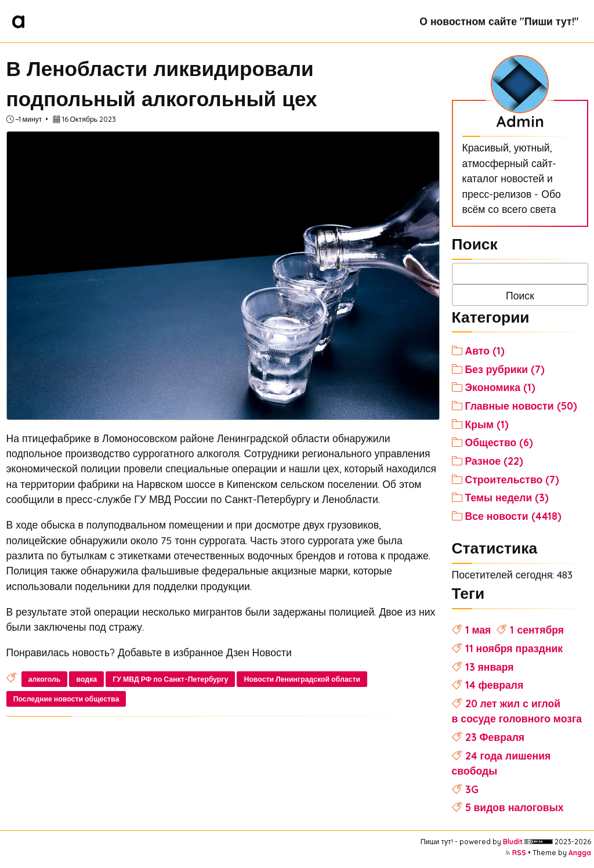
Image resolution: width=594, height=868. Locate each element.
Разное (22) (494, 461)
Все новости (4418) (513, 516)
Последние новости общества (66, 699)
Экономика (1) (500, 387)
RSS (519, 853)
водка (87, 679)
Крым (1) (487, 424)
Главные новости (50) (521, 406)
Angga (580, 853)
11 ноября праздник (514, 648)
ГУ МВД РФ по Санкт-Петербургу (170, 679)
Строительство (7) (512, 479)
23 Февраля (495, 737)
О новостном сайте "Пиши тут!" (499, 21)
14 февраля (495, 685)
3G (472, 789)
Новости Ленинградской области (302, 679)
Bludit (513, 842)
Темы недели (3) (507, 497)
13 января (490, 667)
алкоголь (45, 679)
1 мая (478, 630)
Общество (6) (499, 442)
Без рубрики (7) (505, 369)
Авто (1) (485, 350)
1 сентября (537, 630)
